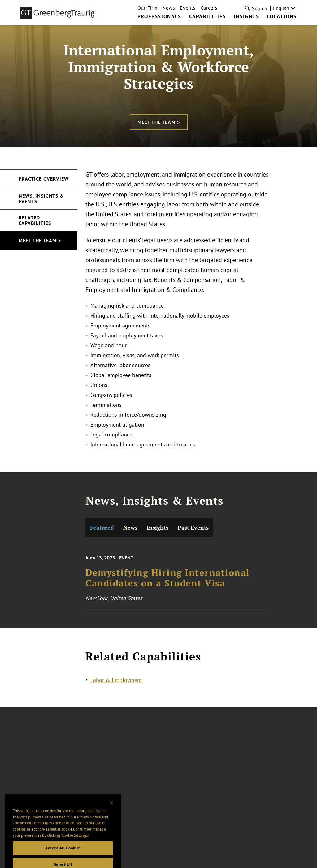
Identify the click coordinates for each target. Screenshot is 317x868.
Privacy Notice (89, 826)
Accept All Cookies (63, 857)
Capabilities (208, 17)
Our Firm (148, 8)
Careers (209, 8)
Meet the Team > (159, 122)
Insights (247, 17)
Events (188, 8)
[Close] (111, 812)
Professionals (159, 17)
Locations (282, 17)
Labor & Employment (116, 681)
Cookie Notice (24, 832)
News (169, 8)
